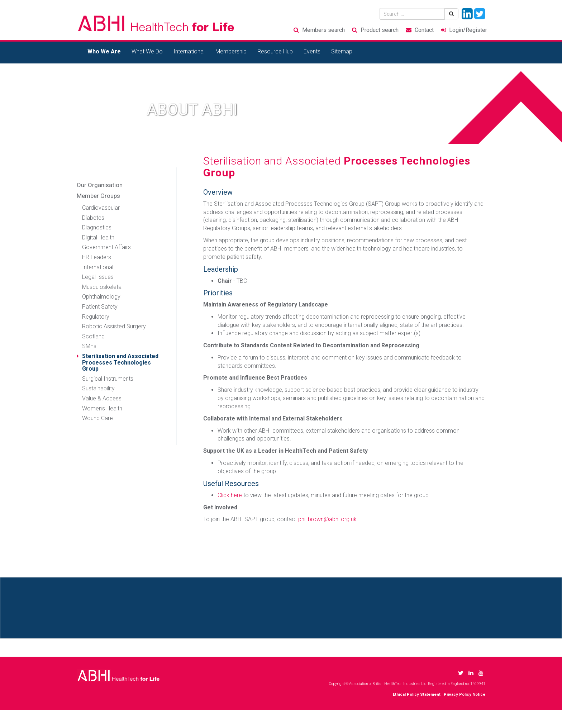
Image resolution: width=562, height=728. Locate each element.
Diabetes (93, 218)
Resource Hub (275, 51)
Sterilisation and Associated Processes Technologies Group (120, 362)
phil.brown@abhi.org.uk (327, 519)
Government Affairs (106, 247)
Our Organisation (100, 185)
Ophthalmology (101, 297)
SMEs (89, 346)
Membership (231, 51)
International (189, 51)
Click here (230, 495)
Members (323, 30)
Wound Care (97, 418)
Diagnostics (97, 227)
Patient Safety (100, 307)
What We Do (147, 51)
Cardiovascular (101, 208)
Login (468, 30)
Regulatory (96, 317)
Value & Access (102, 398)
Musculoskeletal (102, 287)
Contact (424, 30)
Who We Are (104, 51)
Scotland (93, 336)
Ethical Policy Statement (417, 694)
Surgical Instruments (108, 379)
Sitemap (342, 51)
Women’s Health (102, 408)
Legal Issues (98, 277)
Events (312, 51)
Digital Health (98, 237)
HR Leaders (97, 257)
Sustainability (98, 388)
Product (380, 30)
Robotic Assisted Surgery (114, 326)
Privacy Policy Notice (465, 694)
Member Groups (98, 196)
